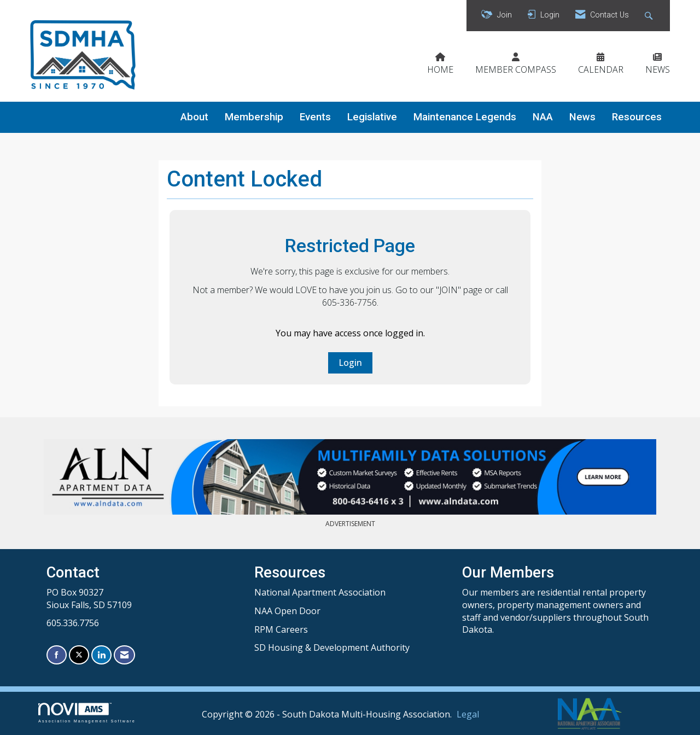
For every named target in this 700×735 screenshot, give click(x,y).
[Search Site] (650, 16)
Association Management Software (87, 713)
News (582, 117)
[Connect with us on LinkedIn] (101, 655)
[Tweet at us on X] (79, 655)
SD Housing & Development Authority (332, 647)
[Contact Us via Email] (124, 655)
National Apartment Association (320, 592)
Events (315, 117)
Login (350, 363)
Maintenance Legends (465, 117)
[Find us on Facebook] (57, 655)
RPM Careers (281, 629)
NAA (543, 117)
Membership (254, 117)
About (194, 117)
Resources (637, 117)
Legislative (372, 117)
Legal (468, 714)
